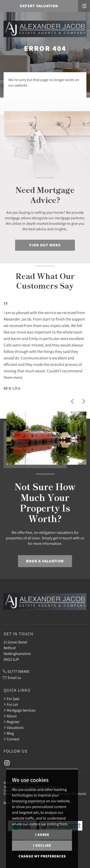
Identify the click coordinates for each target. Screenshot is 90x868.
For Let (11, 704)
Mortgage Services (20, 710)
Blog (9, 733)
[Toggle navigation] (84, 6)
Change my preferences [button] (42, 856)
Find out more (45, 245)
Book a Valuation (45, 561)
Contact (11, 739)
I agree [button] (42, 835)
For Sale (12, 699)
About (10, 716)
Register (12, 722)
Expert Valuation (39, 6)
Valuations (14, 727)
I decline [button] (42, 845)
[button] (72, 401)
